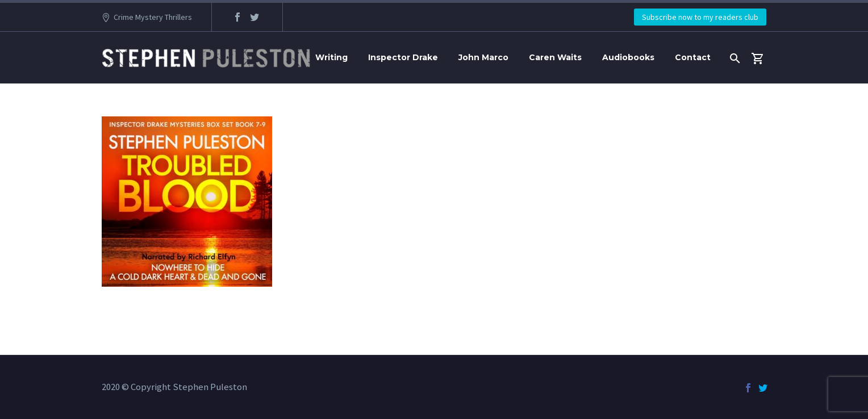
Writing (331, 57)
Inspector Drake (403, 57)
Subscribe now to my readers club (700, 17)
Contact (693, 57)
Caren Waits (555, 57)
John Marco (483, 57)
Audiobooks (628, 57)
